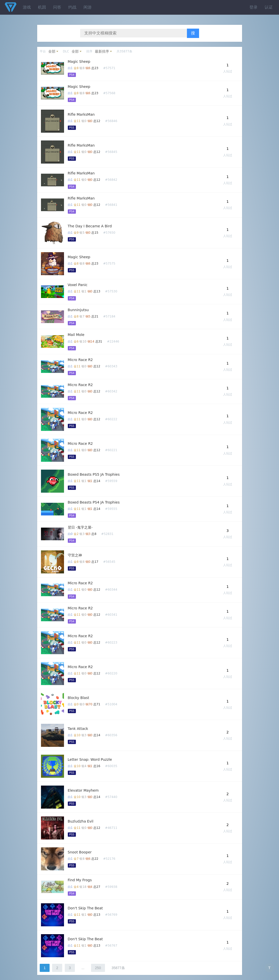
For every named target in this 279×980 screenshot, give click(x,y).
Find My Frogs (80, 880)
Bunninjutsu (78, 310)
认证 (269, 7)
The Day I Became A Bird (90, 226)
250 (98, 968)
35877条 (118, 968)
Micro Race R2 (80, 360)
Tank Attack (78, 729)
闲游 (88, 7)
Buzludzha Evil (81, 821)
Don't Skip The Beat (85, 908)
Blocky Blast (79, 698)
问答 (57, 7)
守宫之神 (75, 555)
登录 (253, 7)
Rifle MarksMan (81, 114)
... (83, 968)
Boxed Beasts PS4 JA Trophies (94, 502)
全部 (52, 51)
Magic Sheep (79, 62)
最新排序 (102, 51)
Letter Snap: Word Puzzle (90, 759)
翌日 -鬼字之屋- (80, 527)
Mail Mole (76, 335)
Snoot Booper (80, 852)
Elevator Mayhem (83, 790)
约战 (72, 7)
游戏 (27, 7)
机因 (42, 7)
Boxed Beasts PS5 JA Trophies (94, 474)
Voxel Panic (78, 285)
